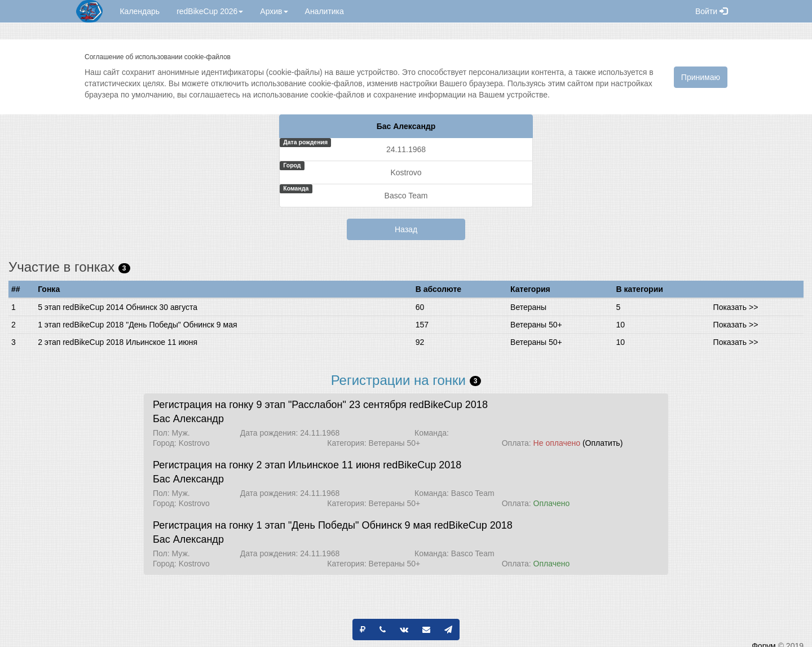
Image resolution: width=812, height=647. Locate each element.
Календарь (140, 11)
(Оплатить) (603, 443)
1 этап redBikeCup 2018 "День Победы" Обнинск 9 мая (137, 325)
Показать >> (736, 307)
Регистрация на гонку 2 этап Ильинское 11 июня (266, 465)
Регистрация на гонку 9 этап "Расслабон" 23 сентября (280, 405)
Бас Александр (188, 419)
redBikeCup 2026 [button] (210, 11)
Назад (406, 229)
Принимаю (701, 77)
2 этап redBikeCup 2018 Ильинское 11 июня (118, 342)
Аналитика (325, 11)
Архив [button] (274, 11)
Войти (711, 11)
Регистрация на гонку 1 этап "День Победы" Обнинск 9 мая (292, 525)
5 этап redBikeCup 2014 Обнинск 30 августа (118, 307)
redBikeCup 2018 (449, 405)
